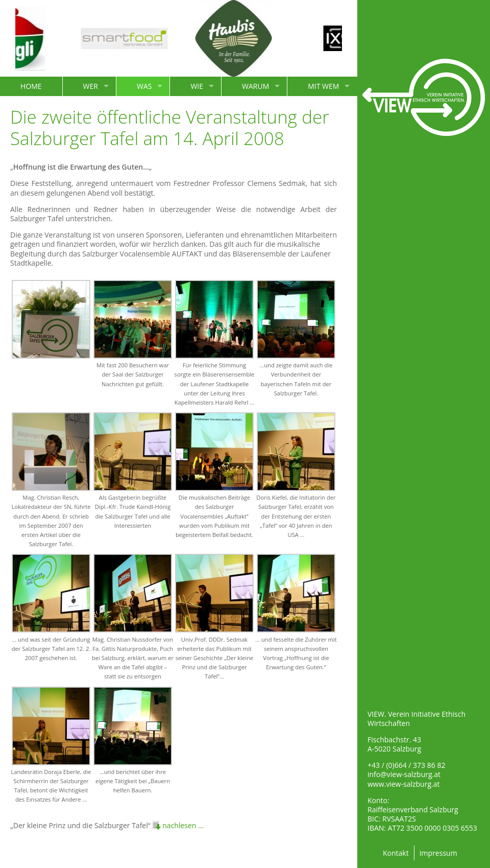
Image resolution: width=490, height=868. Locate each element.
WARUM (255, 86)
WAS (144, 86)
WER (91, 86)
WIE (197, 86)
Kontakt (396, 853)
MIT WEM (323, 86)
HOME (31, 86)
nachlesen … (183, 825)
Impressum (438, 853)
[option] (133, 39)
